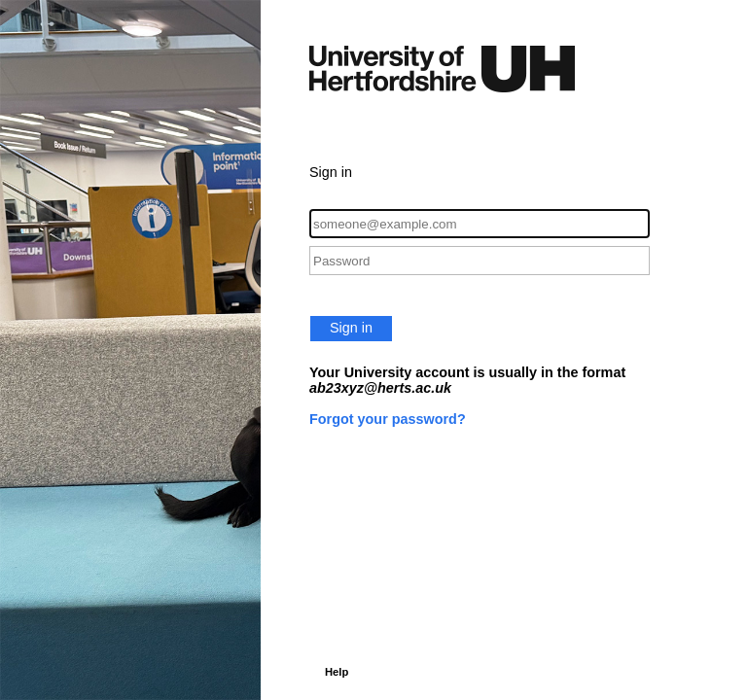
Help (337, 672)
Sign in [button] (351, 328)
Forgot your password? (388, 419)
